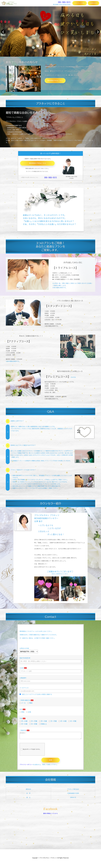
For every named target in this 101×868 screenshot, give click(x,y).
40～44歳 (63, 721)
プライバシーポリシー (26, 766)
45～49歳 (72, 721)
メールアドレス (24, 688)
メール (23, 703)
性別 (21, 709)
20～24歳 (23, 721)
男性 (22, 712)
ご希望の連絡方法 (25, 700)
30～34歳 (43, 721)
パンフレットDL (80, 3)
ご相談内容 (23, 730)
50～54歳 (23, 724)
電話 (30, 703)
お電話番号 (23, 678)
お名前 (22, 668)
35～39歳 (53, 721)
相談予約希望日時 (25, 658)
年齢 (21, 718)
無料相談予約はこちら (55, 81)
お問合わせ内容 (24, 648)
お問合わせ (93, 3)
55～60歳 (33, 724)
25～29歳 (33, 721)
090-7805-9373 (64, 2)
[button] (46, 54)
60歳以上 (43, 724)
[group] (50, 31)
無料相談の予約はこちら (37, 163)
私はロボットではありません (30, 751)
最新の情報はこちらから (50, 815)
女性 (29, 712)
